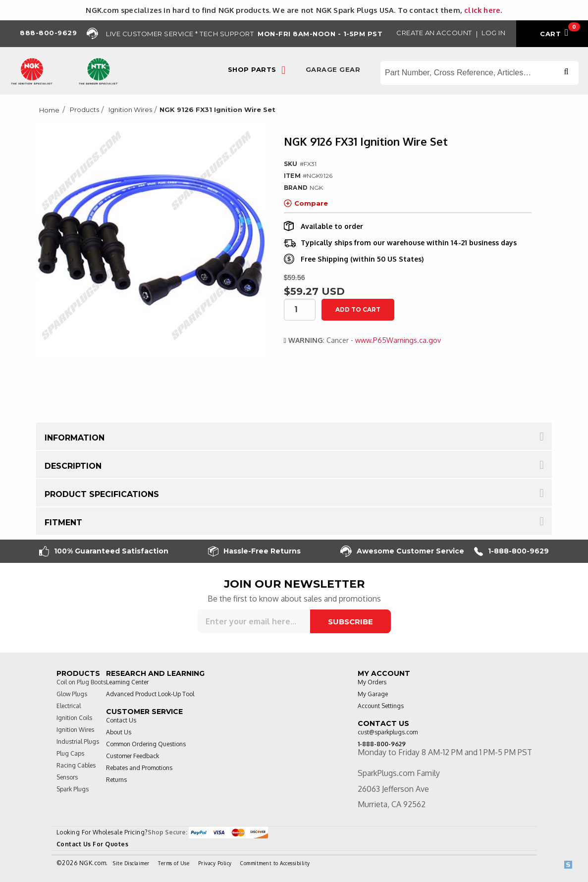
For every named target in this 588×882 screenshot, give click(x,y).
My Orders (372, 682)
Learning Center (127, 682)
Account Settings (381, 706)
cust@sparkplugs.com (388, 732)
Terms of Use (174, 863)
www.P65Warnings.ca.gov (398, 340)
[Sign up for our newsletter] (254, 621)
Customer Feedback (133, 756)
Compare (306, 203)
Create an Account (434, 33)
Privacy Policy (215, 863)
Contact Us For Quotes (93, 844)
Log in (493, 33)
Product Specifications (102, 494)
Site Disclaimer (131, 863)
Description (73, 466)
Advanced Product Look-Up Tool (150, 694)
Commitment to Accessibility (275, 863)
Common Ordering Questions (146, 744)
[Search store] (480, 73)
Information (75, 438)
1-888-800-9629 (511, 551)
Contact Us (121, 720)
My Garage (373, 694)
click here (482, 10)
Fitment (63, 523)
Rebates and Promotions (139, 768)
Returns (116, 780)
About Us (119, 732)
